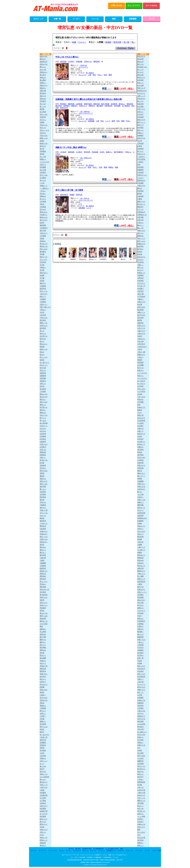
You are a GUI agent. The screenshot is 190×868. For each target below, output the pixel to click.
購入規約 (78, 849)
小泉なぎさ (44, 294)
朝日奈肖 (43, 93)
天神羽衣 (43, 117)
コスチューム (130, 851)
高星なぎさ (44, 481)
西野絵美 (140, 558)
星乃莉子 (140, 655)
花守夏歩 (140, 595)
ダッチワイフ (43, 851)
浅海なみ (43, 99)
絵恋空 (42, 223)
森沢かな (140, 774)
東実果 (42, 109)
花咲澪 (42, 600)
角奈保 (140, 452)
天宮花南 (140, 117)
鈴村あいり (141, 444)
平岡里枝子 (141, 621)
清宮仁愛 (140, 294)
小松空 (42, 312)
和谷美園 (117, 106)
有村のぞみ (141, 138)
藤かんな (140, 634)
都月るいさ (141, 508)
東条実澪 (43, 521)
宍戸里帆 (140, 402)
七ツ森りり (141, 550)
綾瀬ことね (44, 138)
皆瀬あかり (141, 716)
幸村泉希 (43, 816)
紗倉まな (140, 370)
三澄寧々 (43, 716)
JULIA (139, 412)
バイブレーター (53, 851)
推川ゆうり (141, 204)
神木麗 (140, 254)
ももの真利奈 (44, 777)
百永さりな (141, 766)
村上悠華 (140, 753)
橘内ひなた (141, 473)
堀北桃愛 (43, 658)
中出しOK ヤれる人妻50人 (67, 57)
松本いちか (141, 674)
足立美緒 (43, 112)
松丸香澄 (140, 671)
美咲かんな (141, 690)
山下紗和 (43, 798)
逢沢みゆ (140, 62)
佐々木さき (141, 384)
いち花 (42, 183)
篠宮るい (43, 410)
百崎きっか (44, 774)
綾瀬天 (42, 141)
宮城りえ (140, 737)
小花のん (140, 223)
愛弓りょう (141, 122)
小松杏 (140, 349)
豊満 (110, 75)
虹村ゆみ (140, 563)
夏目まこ (43, 552)
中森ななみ (44, 539)
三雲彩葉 (43, 708)
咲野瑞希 (140, 362)
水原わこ (43, 713)
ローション (93, 851)
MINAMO (141, 729)
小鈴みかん (141, 339)
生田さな (43, 165)
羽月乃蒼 (140, 603)
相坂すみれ (44, 56)
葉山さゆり (141, 600)
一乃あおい (141, 157)
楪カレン (140, 806)
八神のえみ (44, 787)
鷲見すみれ (44, 471)
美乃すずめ (141, 735)
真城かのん (44, 674)
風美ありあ (44, 246)
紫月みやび (44, 397)
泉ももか (43, 180)
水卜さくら (141, 684)
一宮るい (43, 191)
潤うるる (43, 421)
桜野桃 (42, 347)
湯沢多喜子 (64, 195)
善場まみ (43, 479)
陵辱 (113, 121)
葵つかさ (140, 72)
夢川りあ (43, 822)
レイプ (108, 121)
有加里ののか (142, 91)
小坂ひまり (141, 331)
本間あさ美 (44, 666)
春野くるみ (44, 616)
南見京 (42, 729)
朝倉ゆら (43, 88)
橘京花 (140, 471)
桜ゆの (42, 355)
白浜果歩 (43, 439)
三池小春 (140, 682)
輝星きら (43, 283)
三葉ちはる (141, 711)
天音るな (43, 133)
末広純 (140, 436)
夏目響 (140, 539)
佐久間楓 (140, 365)
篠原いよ (43, 405)
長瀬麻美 (140, 521)
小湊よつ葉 (141, 352)
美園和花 (140, 703)
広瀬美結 (140, 624)
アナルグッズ (77, 851)
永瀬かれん (44, 531)
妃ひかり (140, 270)
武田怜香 (140, 463)
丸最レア (140, 679)
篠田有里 (71, 104)
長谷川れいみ (44, 589)
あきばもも (141, 93)
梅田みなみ (44, 217)
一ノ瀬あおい (44, 188)
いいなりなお (44, 162)
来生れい (122, 104)
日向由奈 (140, 613)
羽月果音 (43, 592)
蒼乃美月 (43, 75)
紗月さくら (44, 365)
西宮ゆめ (140, 560)
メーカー (76, 19)
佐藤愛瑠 (43, 376)
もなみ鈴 (140, 758)
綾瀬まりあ (44, 143)
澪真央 (42, 703)
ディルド (69, 851)
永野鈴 (140, 523)
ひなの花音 (44, 624)
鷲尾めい (140, 843)
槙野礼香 (43, 669)
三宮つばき (141, 397)
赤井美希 (140, 80)
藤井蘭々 (140, 632)
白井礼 (102, 152)
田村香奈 (43, 497)
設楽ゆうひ (141, 407)
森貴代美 (97, 104)
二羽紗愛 (140, 645)
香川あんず (44, 244)
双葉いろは (141, 640)
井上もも (43, 199)
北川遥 (42, 270)
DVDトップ (38, 19)
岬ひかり (43, 711)
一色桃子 (140, 162)
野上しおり (44, 582)
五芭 (139, 165)
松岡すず (43, 682)
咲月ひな (43, 370)
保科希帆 (43, 648)
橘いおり (43, 489)
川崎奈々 (43, 267)
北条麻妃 (140, 650)
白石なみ (43, 428)
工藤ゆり (140, 299)
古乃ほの (140, 648)
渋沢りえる (44, 415)
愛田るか (43, 59)
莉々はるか (141, 832)
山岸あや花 (141, 790)
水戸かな (140, 713)
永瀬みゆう (44, 534)
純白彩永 (43, 677)
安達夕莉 (140, 104)
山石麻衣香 (44, 795)
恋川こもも (44, 291)
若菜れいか (44, 840)
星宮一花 (140, 658)
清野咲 (42, 473)
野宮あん (43, 584)
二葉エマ (140, 642)
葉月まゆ (140, 587)
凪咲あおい (44, 542)
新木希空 (140, 128)
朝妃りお (43, 96)
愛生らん (43, 67)
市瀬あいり (44, 186)
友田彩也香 (141, 513)
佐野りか (43, 384)
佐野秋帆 (43, 378)
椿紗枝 (42, 518)
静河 (139, 405)
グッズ (152, 19)
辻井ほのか (141, 489)
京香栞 (42, 281)
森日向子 (140, 777)
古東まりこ (44, 304)
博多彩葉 (43, 587)
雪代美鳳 (140, 803)
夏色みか (43, 547)
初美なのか (44, 597)
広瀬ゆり (140, 626)
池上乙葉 (43, 170)
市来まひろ (141, 154)
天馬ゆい (140, 497)
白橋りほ (140, 428)
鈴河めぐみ (44, 460)
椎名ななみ (44, 394)
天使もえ (140, 112)
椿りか (140, 492)
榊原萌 (140, 360)
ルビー (81, 160)
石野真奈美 (108, 106)
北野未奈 (140, 278)
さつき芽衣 (141, 392)
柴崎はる (43, 413)
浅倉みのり (44, 85)
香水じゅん (141, 241)
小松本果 (43, 315)
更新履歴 (133, 19)
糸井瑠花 (140, 167)
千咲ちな (43, 502)
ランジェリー (139, 851)
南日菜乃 (140, 727)
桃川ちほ (43, 772)
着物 (117, 167)
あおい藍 (43, 70)
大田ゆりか (88, 61)
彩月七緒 (43, 368)
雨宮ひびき (141, 120)
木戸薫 (42, 278)
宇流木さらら (142, 175)
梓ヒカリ (140, 101)
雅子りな (140, 233)
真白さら (43, 679)
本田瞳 (140, 663)
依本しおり (141, 827)
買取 (122, 849)
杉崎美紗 (43, 455)
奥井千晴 (43, 231)
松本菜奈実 (141, 677)
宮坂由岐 (79, 61)
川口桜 (42, 265)
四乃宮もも (44, 407)
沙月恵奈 (140, 386)
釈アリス (43, 418)
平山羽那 (43, 632)
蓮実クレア (141, 579)
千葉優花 (43, 505)
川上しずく (44, 260)
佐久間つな (44, 336)
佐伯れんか (44, 326)
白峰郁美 (43, 442)
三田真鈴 (140, 708)
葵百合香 (140, 75)
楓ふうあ (140, 228)
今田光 (42, 204)
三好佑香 (43, 756)
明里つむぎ (141, 88)
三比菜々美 (44, 737)
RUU (139, 835)
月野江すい (141, 484)
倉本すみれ (141, 307)
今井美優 (43, 201)
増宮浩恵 (63, 61)
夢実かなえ (44, 824)
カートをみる (151, 5)
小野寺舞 (140, 217)
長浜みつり (141, 526)
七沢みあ (140, 542)
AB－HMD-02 (85, 112)
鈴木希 (42, 463)
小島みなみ (141, 333)
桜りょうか (44, 357)
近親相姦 (91, 121)
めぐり (42, 764)
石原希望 (140, 149)
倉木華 (140, 304)
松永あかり (44, 684)
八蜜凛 (140, 584)
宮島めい (140, 743)
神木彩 (140, 252)
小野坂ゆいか (142, 215)
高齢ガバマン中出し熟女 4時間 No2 (71, 147)
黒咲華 (140, 320)
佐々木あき (141, 381)
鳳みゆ (140, 188)
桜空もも (140, 376)
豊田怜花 (43, 526)
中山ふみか (141, 531)
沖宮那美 (140, 191)
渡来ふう (140, 845)
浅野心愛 (43, 91)
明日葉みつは (142, 67)
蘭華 (139, 830)
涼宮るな (43, 468)
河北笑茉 (43, 262)
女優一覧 (57, 19)
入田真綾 (43, 207)
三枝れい (140, 357)
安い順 (126, 42)
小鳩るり (43, 310)
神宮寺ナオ (141, 434)
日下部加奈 (141, 297)
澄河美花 (140, 450)
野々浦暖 (140, 576)
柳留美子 (74, 106)
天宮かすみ (44, 136)
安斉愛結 (43, 151)
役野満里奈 (141, 782)
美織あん (43, 706)
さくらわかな (142, 378)
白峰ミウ (140, 431)
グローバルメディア (86, 113)
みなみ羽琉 (141, 724)
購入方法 (71, 849)
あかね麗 (140, 85)
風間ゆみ (140, 236)
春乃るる (140, 605)
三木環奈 (43, 392)
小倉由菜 (140, 196)
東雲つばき (44, 402)
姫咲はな (140, 618)
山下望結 (43, 801)
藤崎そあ (43, 640)
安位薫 (140, 785)
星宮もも (43, 655)
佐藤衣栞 (43, 373)
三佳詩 (42, 753)
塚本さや (43, 508)
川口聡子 (63, 152)
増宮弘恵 (79, 195)
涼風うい (43, 457)
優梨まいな (141, 801)
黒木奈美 (140, 318)
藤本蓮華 (100, 106)
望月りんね (44, 727)
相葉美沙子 (44, 62)
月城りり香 (44, 510)
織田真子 (140, 207)
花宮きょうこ (142, 592)
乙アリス (140, 209)
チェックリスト (134, 5)
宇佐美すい (44, 215)
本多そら (43, 663)
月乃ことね (44, 513)
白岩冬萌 (43, 434)
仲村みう (140, 529)
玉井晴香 (43, 494)
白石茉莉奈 (141, 421)
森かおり (43, 779)
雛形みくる (44, 621)
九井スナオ (141, 328)
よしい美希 (141, 816)
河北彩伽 (140, 262)
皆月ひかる (141, 719)
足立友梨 (140, 106)
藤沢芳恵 (59, 106)
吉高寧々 (140, 819)
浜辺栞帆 (140, 597)
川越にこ (140, 265)
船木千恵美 (105, 104)
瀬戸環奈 (140, 455)
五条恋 (140, 336)
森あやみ (140, 772)
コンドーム (102, 851)
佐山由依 (43, 389)
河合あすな (141, 257)
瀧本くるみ (44, 484)
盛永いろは (44, 537)
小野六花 (140, 220)
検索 (114, 19)
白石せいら (44, 426)
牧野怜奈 (43, 671)
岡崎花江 (92, 106)
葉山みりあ (44, 613)
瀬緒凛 (42, 476)
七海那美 (43, 566)
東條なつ (140, 502)
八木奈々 (140, 779)
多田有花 (140, 468)
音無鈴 (42, 238)
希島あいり (141, 273)
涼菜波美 (43, 465)
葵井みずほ (44, 64)
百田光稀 (140, 764)
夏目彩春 (140, 537)
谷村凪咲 (43, 492)
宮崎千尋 (43, 740)
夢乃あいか (141, 811)
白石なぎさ (141, 418)
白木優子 (140, 426)
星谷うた (43, 645)
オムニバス (82, 75)
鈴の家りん (141, 442)
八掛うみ (140, 787)
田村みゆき (64, 108)
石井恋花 (43, 172)
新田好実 (43, 579)
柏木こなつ (141, 238)
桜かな (42, 341)
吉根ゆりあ (141, 824)
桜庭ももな (44, 349)
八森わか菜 (141, 793)
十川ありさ (44, 523)
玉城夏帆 (140, 481)
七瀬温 (42, 560)
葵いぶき (140, 70)
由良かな (140, 814)
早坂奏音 (43, 608)
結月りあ (140, 808)
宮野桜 (42, 748)
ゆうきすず (44, 814)
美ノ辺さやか (44, 735)
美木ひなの (141, 687)
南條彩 (140, 552)
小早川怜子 (141, 344)
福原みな (140, 629)
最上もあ (43, 766)
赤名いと (140, 83)
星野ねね (43, 650)
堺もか (42, 331)
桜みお (42, 352)
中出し (100, 75)
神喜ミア (43, 297)
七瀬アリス (141, 547)
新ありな (140, 130)
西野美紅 (43, 576)
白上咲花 (140, 423)
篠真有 (140, 410)
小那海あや (141, 212)
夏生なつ (43, 550)
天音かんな (44, 125)
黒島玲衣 (140, 323)
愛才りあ (140, 64)
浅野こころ (141, 96)
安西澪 (42, 154)
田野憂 (140, 479)
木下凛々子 (141, 286)
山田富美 (79, 104)
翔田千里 (140, 415)
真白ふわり (141, 666)
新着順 (108, 42)
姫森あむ (43, 629)
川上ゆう (140, 260)
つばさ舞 (140, 494)
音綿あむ (43, 241)
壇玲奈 (42, 500)
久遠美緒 (43, 286)
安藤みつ (43, 159)
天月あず (140, 114)
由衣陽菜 (43, 808)
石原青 (140, 146)
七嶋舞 (140, 545)
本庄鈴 (140, 661)
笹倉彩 (42, 360)
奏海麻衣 (43, 252)
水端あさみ (141, 700)
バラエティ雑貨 (156, 851)
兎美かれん (44, 212)
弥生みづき (141, 795)
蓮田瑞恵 (97, 61)
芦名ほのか (141, 99)
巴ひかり (140, 510)
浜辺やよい (44, 605)
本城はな (43, 661)
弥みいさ (43, 128)
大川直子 (71, 61)
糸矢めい (43, 194)
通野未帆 (140, 505)
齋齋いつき (44, 323)
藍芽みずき (141, 56)
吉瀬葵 (42, 275)
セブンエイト (83, 67)
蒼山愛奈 (43, 80)
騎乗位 (111, 167)
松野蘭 (42, 687)
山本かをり (44, 806)
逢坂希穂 (43, 225)
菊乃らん (140, 267)
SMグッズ (85, 851)
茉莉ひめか (44, 690)
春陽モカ (140, 608)
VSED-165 (84, 65)
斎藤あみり (141, 355)
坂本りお (43, 333)
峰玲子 (42, 732)
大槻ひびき (141, 186)
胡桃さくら (141, 312)
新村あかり (141, 555)
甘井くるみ (44, 114)
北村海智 (140, 281)
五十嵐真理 (126, 106)
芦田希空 (43, 101)
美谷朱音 (140, 706)
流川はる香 (141, 838)
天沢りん (43, 120)
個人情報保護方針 (98, 849)
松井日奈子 (141, 669)
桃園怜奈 (140, 761)
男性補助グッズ (111, 851)
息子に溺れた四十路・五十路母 (69, 190)
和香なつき (44, 838)
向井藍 (140, 750)
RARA (42, 835)
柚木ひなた (44, 819)
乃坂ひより (141, 574)
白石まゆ (43, 431)
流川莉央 (140, 840)
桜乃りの (140, 368)
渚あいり (140, 534)
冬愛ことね (141, 500)
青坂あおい (44, 72)
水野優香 (140, 698)
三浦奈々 (43, 695)
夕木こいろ (141, 798)
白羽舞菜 (43, 436)
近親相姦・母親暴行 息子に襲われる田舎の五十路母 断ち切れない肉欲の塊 (89, 99)
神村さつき (44, 257)
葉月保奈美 (44, 595)
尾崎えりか (141, 201)
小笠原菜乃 (44, 228)
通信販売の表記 (87, 849)
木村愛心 (140, 289)
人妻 (90, 75)
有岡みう (140, 133)
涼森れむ (140, 447)
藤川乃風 (43, 637)
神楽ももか (141, 231)
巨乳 (105, 75)
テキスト (82, 42)
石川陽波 (43, 178)
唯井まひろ (141, 465)
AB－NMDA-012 (86, 158)
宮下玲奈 (140, 740)
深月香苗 (43, 724)
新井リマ (140, 125)
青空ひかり (141, 77)
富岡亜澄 (66, 106)
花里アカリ (44, 603)
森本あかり (44, 782)
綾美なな (43, 146)
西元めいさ (141, 566)
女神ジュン (44, 761)
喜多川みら (44, 273)
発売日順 (117, 42)
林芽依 (42, 611)
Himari (139, 616)
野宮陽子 (63, 104)
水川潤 (140, 695)
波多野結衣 (141, 582)
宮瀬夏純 (43, 743)
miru (139, 748)
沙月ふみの (141, 389)
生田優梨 (43, 167)
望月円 (42, 769)
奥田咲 (140, 194)
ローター (62, 851)
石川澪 (140, 141)
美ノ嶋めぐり (142, 732)
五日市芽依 (141, 159)
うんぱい (140, 178)
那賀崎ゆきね (142, 518)
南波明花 (43, 568)
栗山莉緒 (140, 310)
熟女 (94, 75)
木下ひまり (141, 283)
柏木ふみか (44, 249)
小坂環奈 (43, 299)
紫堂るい (43, 399)
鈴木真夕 (140, 439)
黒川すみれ (141, 315)
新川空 (42, 149)
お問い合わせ (117, 5)
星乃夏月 (140, 653)
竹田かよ (128, 152)
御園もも (43, 721)
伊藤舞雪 (140, 170)
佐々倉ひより (44, 362)
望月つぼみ (141, 756)
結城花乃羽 (44, 811)
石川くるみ (44, 175)
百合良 (42, 827)
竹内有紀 (140, 460)
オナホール (34, 851)
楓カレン (140, 225)
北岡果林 (140, 275)
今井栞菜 (140, 172)
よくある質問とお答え (112, 849)
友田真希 (140, 516)
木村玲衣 (140, 291)
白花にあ (43, 450)
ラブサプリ (121, 851)
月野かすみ (141, 487)
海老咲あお (141, 180)
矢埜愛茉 (43, 793)
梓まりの (43, 104)
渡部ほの (43, 845)
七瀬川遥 (43, 558)
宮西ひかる (141, 745)
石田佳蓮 (140, 143)
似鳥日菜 (140, 568)
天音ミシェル (44, 130)
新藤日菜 (43, 452)
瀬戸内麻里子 (119, 152)
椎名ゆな (140, 399)
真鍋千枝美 (88, 104)
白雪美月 (43, 447)
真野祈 (42, 692)
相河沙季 (140, 59)
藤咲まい (43, 642)
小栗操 (140, 199)
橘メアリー (141, 476)
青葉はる (43, 77)
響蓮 (41, 626)
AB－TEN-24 (85, 198)
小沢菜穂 (43, 236)
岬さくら (140, 692)
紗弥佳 (42, 386)
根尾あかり (141, 571)
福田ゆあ (43, 634)
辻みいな (43, 516)
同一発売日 (90, 73)
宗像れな (43, 758)
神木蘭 (42, 254)
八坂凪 (42, 790)
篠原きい (109, 152)
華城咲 (72, 195)
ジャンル (95, 19)
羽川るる (43, 209)
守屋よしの (44, 785)
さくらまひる (142, 373)
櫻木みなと (44, 344)
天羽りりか (141, 109)
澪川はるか (44, 698)
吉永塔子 (140, 822)
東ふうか (43, 106)
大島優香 (140, 183)
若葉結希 (43, 843)
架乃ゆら (140, 249)
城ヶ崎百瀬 (44, 423)
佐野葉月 (43, 381)
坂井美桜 (43, 328)
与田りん (43, 832)
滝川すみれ (141, 457)
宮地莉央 (43, 745)
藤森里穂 (140, 637)
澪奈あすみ (44, 700)
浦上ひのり (44, 220)
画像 (74, 42)
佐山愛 (140, 394)
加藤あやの (141, 244)
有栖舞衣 (140, 136)
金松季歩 (140, 246)
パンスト (147, 851)
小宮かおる (44, 318)
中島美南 (43, 529)
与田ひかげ (44, 830)
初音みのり (141, 589)
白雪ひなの (44, 444)
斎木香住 (43, 320)
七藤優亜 (43, 563)
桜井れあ (43, 339)
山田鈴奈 (43, 803)
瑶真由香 (43, 618)
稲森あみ (43, 196)
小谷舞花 (43, 302)
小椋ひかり (44, 233)
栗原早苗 (43, 289)
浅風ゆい (43, 83)
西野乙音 (43, 574)
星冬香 (42, 653)
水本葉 (42, 719)
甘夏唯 (42, 122)
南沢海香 (140, 721)
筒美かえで (83, 106)
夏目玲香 (43, 555)
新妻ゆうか (44, 571)
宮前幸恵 (114, 104)
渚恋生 (42, 545)
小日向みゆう (142, 347)
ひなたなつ (141, 611)
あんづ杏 (43, 157)
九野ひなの (141, 302)
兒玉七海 (140, 341)
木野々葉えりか (45, 307)
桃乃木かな (141, 769)
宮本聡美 (43, 750)
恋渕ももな (141, 326)
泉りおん (140, 151)
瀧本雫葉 (43, 487)
